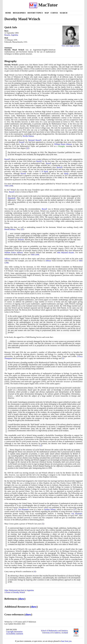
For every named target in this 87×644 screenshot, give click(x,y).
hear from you (66, 641)
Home (8, 13)
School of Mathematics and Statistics (54, 631)
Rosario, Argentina (11, 35)
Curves (54, 13)
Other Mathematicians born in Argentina (19, 590)
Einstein (21, 240)
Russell (22, 142)
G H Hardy (44, 171)
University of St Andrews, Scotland (55, 633)
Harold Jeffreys (10, 229)
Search (64, 13)
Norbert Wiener (50, 509)
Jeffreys (7, 259)
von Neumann (77, 514)
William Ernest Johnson (63, 144)
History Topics (35, 13)
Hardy (66, 173)
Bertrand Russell (35, 140)
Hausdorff (11, 198)
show (22, 599)
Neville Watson (28, 136)
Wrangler (61, 146)
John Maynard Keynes (65, 252)
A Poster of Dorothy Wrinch (15, 592)
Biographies (19, 13)
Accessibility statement (15, 634)
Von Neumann (23, 509)
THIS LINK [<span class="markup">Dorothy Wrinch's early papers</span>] (9, 186)
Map (47, 13)
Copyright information (14, 632)
